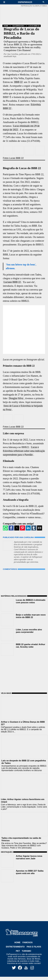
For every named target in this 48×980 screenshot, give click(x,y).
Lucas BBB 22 (34, 26)
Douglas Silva (16, 398)
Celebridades (18, 26)
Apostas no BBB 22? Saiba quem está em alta (30, 872)
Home (6, 26)
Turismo (27, 951)
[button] (5, 2)
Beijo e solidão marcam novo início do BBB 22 (31, 616)
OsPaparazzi (25, 2)
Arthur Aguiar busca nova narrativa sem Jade (29, 857)
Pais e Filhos (34, 947)
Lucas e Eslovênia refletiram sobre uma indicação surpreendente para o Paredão (24, 451)
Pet (18, 951)
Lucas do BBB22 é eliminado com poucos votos (31, 601)
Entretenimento (15, 947)
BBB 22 (18, 82)
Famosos (28, 942)
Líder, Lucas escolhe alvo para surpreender (29, 631)
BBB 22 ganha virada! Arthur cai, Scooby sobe (31, 646)
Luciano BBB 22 (12, 282)
